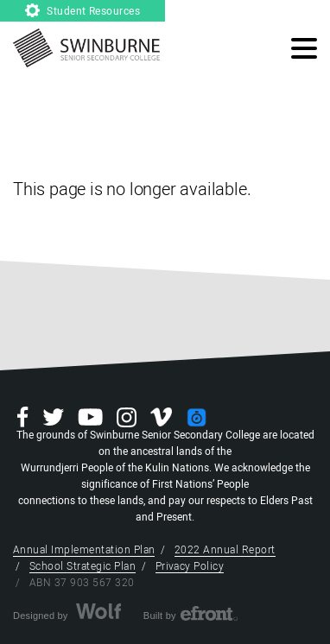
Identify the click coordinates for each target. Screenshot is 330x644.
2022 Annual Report (225, 550)
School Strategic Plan (82, 566)
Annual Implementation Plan (84, 550)
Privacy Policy (190, 566)
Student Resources (83, 11)
